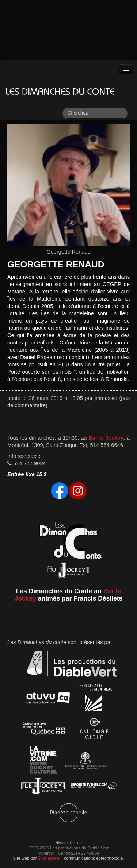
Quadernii (50, 858)
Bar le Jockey (106, 438)
